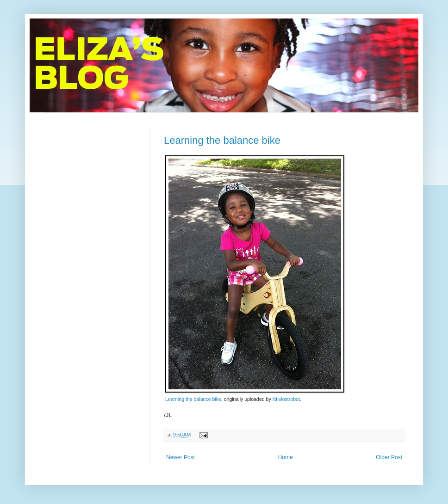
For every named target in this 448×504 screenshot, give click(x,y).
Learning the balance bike (222, 140)
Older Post (389, 457)
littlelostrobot (286, 399)
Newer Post (180, 457)
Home (286, 457)
